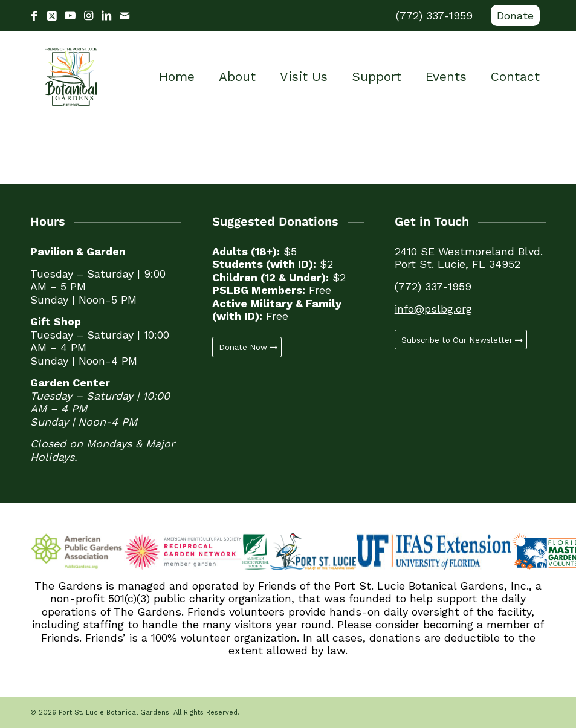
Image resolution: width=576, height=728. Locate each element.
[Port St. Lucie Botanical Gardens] (71, 77)
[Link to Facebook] (34, 16)
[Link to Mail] (125, 16)
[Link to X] (52, 16)
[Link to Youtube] (70, 16)
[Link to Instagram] (88, 16)
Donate (515, 15)
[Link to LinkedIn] (106, 16)
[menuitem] (512, 16)
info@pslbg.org (433, 309)
